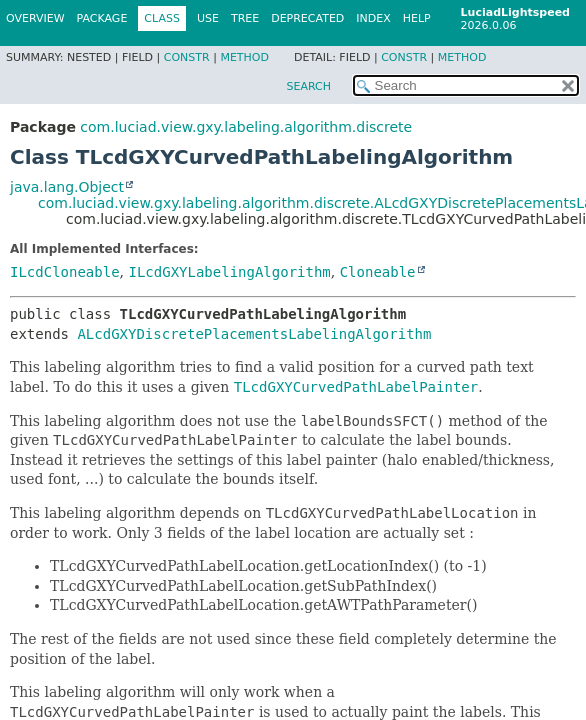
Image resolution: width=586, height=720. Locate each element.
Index (373, 18)
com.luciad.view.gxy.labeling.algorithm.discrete (246, 127)
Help (417, 18)
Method (244, 57)
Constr (187, 57)
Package (102, 18)
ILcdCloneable (65, 272)
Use (208, 18)
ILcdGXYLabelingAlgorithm (229, 272)
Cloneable (378, 272)
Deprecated (307, 18)
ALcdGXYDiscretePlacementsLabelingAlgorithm (254, 334)
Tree (245, 18)
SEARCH (308, 86)
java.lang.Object (67, 187)
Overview (35, 18)
